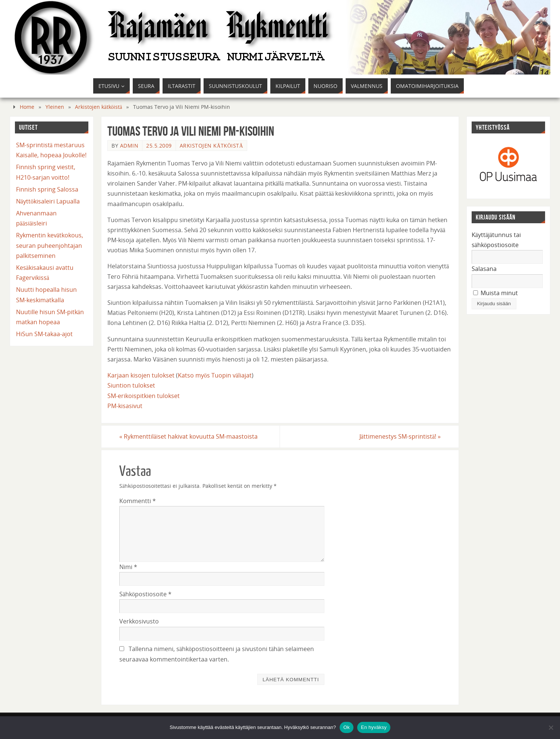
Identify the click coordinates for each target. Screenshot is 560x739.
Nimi (128, 567)
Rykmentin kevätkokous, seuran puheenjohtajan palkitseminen (50, 245)
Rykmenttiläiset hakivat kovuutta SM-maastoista (188, 436)
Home (27, 107)
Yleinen (55, 107)
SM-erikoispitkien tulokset (144, 396)
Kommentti (138, 501)
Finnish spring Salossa (47, 189)
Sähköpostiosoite (145, 594)
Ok (347, 727)
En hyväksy (374, 727)
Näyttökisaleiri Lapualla (48, 201)
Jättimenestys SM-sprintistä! (400, 436)
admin (129, 146)
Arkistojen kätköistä (98, 107)
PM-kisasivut (125, 406)
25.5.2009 (159, 146)
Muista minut (495, 293)
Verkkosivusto (139, 621)
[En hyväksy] (551, 727)
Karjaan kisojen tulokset (141, 375)
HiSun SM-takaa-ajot (44, 334)
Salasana (484, 269)
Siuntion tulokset (131, 385)
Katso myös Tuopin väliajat (215, 375)
